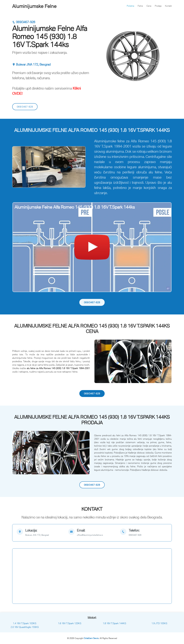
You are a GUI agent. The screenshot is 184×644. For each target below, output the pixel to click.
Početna (130, 6)
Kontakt (168, 6)
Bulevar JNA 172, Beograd (31, 64)
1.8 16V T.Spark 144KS (114, 623)
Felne (140, 6)
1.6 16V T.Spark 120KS (70, 623)
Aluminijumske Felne (34, 6)
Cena (149, 6)
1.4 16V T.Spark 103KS (25, 623)
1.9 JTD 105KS (159, 623)
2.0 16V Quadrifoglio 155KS (25, 627)
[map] (40, 533)
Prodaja (158, 6)
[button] (18, 167)
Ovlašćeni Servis (91, 638)
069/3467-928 (24, 22)
